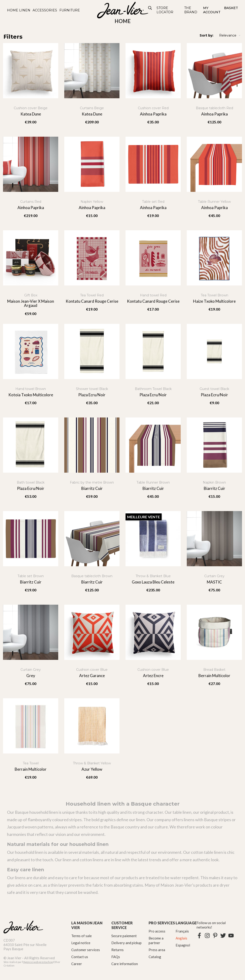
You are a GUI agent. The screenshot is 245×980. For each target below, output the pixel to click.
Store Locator (165, 10)
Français (182, 931)
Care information (125, 964)
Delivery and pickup (126, 943)
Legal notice (81, 943)
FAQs (116, 957)
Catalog (155, 957)
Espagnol (183, 945)
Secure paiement (124, 936)
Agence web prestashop (38, 962)
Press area (157, 950)
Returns (117, 950)
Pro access (157, 931)
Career (77, 964)
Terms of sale (82, 936)
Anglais (181, 938)
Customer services (86, 950)
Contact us (80, 957)
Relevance (230, 36)
